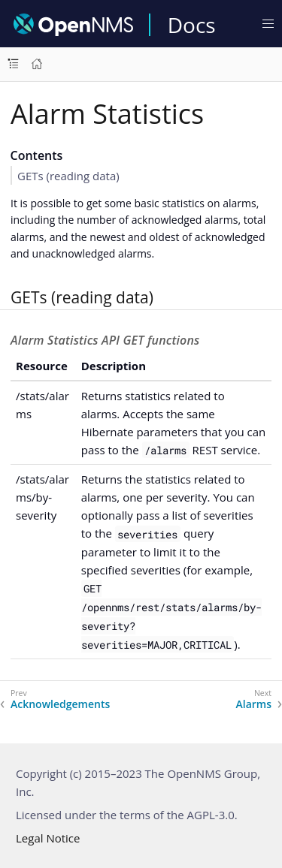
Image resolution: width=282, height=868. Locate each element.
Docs (192, 25)
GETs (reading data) (68, 176)
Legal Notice (48, 838)
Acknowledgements (60, 704)
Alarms (254, 704)
